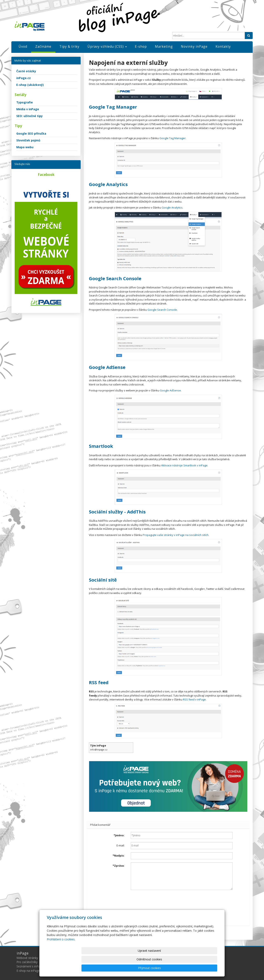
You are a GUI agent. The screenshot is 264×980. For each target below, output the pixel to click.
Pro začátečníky (27, 962)
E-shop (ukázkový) (30, 85)
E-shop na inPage (28, 971)
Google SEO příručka (31, 133)
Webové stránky (27, 958)
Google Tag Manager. (173, 138)
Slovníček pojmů (28, 140)
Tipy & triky (69, 46)
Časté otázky (26, 71)
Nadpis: (119, 856)
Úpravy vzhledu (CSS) (107, 46)
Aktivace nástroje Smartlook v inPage (184, 465)
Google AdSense (170, 390)
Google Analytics (172, 207)
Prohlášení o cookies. (61, 957)
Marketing (164, 46)
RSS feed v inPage (194, 699)
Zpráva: (119, 866)
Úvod (23, 46)
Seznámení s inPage (30, 966)
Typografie (25, 102)
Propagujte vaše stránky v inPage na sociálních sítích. (176, 535)
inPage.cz (24, 78)
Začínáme (43, 46)
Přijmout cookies (201, 968)
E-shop (141, 46)
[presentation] (162, 901)
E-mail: (121, 845)
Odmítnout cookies (168, 968)
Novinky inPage (194, 46)
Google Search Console (162, 310)
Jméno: (119, 835)
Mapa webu (25, 147)
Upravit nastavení (134, 968)
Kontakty (223, 46)
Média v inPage (28, 109)
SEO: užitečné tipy (29, 116)
